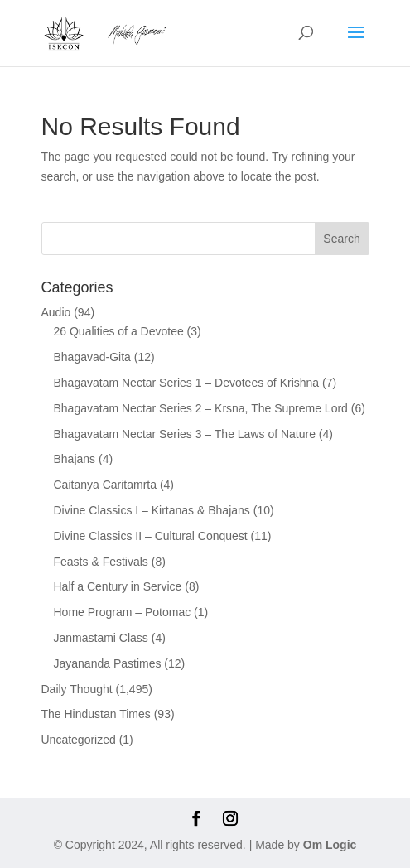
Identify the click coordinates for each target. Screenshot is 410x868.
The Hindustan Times (96, 714)
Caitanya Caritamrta (106, 485)
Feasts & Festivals (101, 562)
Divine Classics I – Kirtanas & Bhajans (152, 510)
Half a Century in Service (118, 586)
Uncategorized (79, 740)
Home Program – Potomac (123, 612)
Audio (56, 312)
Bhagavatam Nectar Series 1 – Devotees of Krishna (187, 383)
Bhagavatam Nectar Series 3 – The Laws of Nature (185, 434)
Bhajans (75, 459)
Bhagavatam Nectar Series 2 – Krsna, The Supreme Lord (201, 408)
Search (341, 239)
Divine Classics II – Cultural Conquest (151, 536)
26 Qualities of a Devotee (119, 331)
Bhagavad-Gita (92, 357)
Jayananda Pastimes (108, 663)
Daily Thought (77, 689)
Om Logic (330, 845)
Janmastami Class (101, 638)
